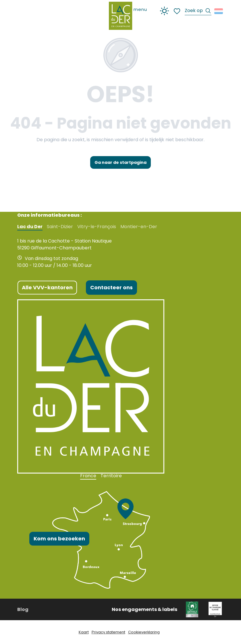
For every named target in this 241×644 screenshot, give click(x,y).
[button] (198, 11)
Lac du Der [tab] (30, 227)
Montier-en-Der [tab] (139, 227)
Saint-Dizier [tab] (60, 227)
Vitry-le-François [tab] (97, 227)
